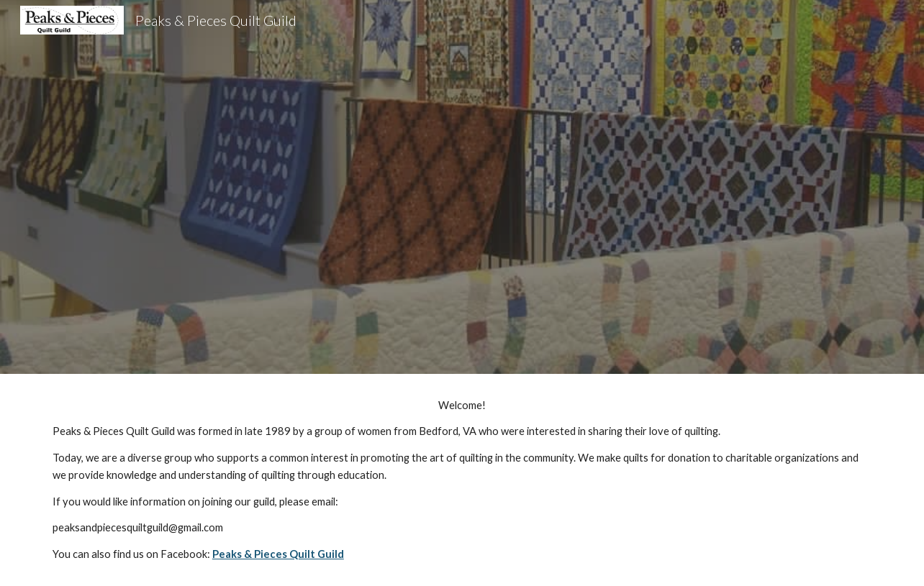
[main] (462, 480)
